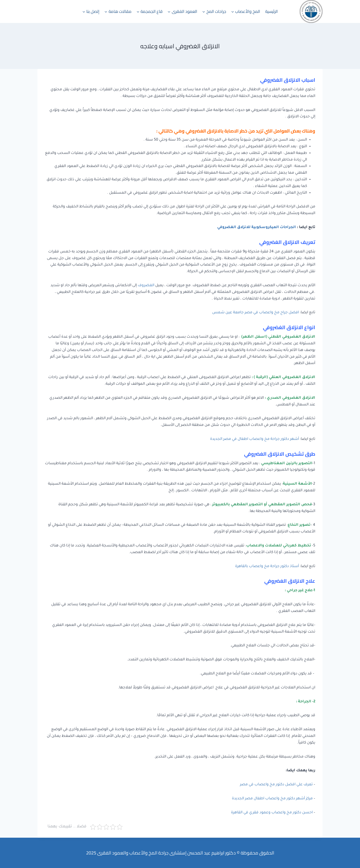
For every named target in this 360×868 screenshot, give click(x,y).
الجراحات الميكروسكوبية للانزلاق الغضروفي (257, 227)
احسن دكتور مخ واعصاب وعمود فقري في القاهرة (272, 813)
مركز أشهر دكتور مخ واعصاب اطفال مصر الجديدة (272, 799)
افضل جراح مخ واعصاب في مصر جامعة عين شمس (256, 313)
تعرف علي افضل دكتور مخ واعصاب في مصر (276, 785)
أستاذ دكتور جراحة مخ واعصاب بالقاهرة (267, 566)
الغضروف (146, 286)
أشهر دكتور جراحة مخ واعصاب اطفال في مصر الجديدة (255, 439)
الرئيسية (271, 11)
